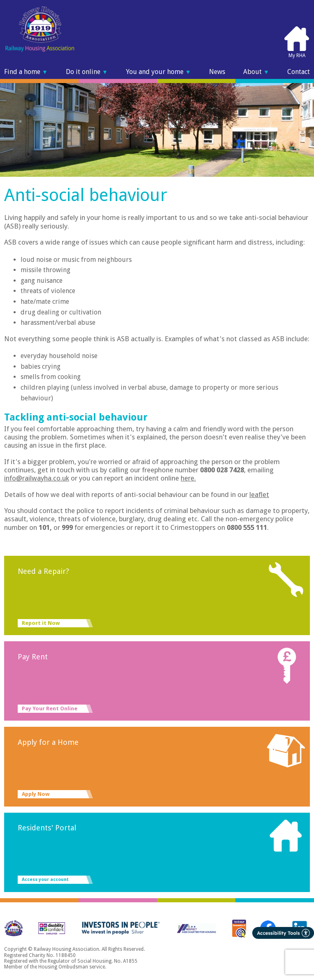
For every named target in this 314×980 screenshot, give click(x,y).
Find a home (26, 72)
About (256, 72)
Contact (299, 72)
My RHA (297, 42)
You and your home (158, 72)
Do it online (87, 72)
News (217, 72)
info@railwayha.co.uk (37, 478)
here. (188, 478)
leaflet (259, 495)
